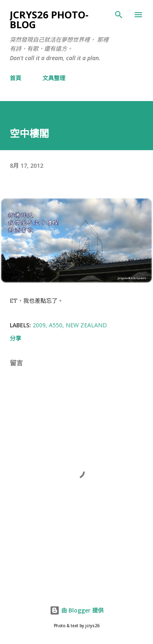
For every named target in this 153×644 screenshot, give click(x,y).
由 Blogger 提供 (77, 610)
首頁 (16, 78)
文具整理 (54, 78)
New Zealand (86, 325)
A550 (56, 325)
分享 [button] (16, 338)
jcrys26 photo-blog (49, 19)
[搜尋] (119, 15)
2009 (39, 325)
